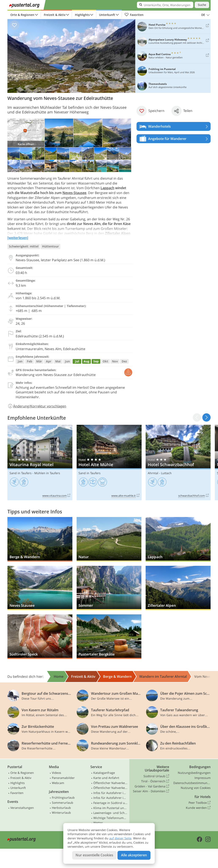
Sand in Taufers (21, 473)
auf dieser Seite (120, 838)
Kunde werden (198, 808)
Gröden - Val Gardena (152, 786)
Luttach (166, 473)
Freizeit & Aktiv (55, 15)
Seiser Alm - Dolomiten (151, 791)
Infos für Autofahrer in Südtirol (110, 793)
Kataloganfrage (104, 773)
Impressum (203, 778)
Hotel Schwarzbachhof (178, 463)
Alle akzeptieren (134, 855)
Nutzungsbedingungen (194, 773)
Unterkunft (107, 15)
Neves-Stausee (74, 193)
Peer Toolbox (200, 803)
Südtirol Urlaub (156, 776)
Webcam (58, 783)
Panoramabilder (63, 778)
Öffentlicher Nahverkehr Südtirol (110, 783)
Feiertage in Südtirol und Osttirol (110, 803)
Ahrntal (153, 473)
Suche (202, 5)
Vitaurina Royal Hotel (40, 463)
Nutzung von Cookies (196, 788)
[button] (206, 417)
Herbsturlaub (61, 808)
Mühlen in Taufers (47, 473)
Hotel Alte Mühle (109, 463)
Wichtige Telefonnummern (110, 818)
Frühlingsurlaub (63, 797)
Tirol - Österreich (155, 781)
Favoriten (134, 15)
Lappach (107, 188)
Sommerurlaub (63, 803)
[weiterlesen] (18, 238)
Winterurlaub (61, 813)
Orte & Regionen (22, 15)
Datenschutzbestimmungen (192, 783)
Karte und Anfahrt (106, 778)
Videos (57, 773)
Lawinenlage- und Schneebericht (110, 813)
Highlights (82, 15)
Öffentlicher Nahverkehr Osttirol (110, 788)
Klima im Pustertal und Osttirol (110, 808)
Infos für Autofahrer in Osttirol (110, 798)
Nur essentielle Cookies (94, 855)
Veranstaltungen (22, 808)
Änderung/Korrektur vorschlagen (37, 406)
